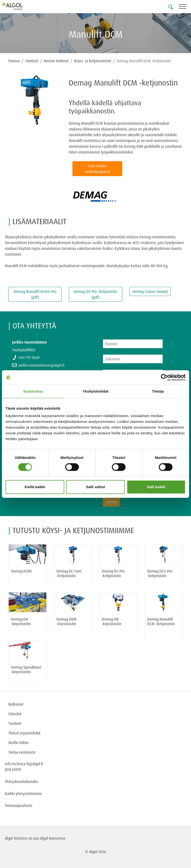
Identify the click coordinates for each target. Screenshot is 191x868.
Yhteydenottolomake (21, 782)
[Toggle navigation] (185, 7)
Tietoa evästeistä (22, 752)
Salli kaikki (156, 487)
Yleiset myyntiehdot (24, 733)
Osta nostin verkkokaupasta (97, 169)
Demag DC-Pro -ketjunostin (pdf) (95, 294)
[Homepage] (18, 6)
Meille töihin (19, 743)
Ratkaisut (16, 704)
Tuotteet (32, 61)
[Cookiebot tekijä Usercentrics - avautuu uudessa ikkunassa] (164, 377)
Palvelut (15, 714)
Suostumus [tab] (33, 391)
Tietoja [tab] (158, 391)
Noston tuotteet (56, 61)
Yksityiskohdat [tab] (95, 391)
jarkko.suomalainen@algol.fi (41, 365)
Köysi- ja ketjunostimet (93, 61)
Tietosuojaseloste (19, 806)
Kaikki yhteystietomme (23, 794)
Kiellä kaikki (35, 487)
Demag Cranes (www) (150, 291)
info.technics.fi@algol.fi (24, 764)
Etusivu (14, 61)
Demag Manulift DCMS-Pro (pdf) (35, 294)
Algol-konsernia (53, 838)
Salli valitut (95, 487)
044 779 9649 (29, 357)
